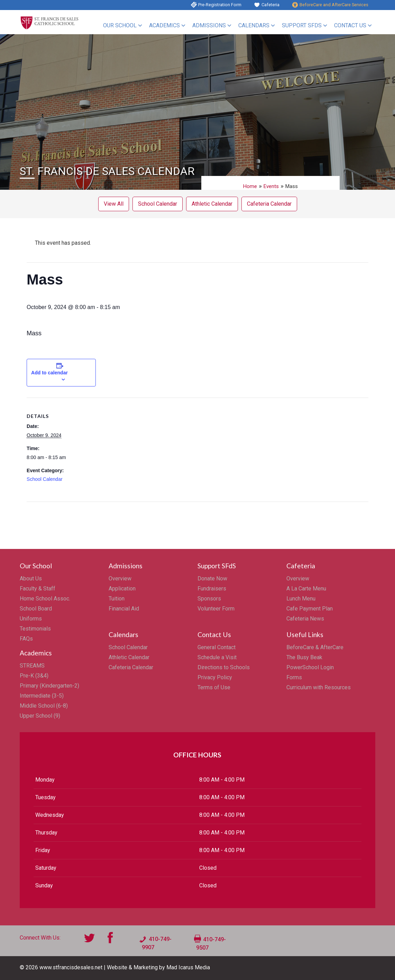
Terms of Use (214, 687)
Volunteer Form (216, 609)
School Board (36, 609)
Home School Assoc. (45, 599)
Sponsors (209, 599)
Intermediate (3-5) (42, 696)
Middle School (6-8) (44, 706)
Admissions (209, 25)
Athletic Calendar (212, 204)
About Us (31, 578)
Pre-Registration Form (220, 5)
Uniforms (31, 619)
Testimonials (35, 629)
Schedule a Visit (217, 657)
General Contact (217, 647)
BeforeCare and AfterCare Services (334, 5)
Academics (164, 25)
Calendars (254, 25)
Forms (294, 677)
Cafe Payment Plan (310, 609)
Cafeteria (270, 5)
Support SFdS (302, 25)
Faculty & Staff (38, 589)
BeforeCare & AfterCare (315, 647)
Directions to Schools (224, 667)
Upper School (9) (40, 716)
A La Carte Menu (306, 589)
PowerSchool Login (310, 667)
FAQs (26, 639)
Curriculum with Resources (319, 687)
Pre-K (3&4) (34, 676)
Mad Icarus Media (188, 967)
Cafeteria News (305, 619)
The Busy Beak (304, 657)
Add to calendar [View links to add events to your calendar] (49, 373)
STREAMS (32, 666)
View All (114, 204)
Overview (120, 578)
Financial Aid (124, 609)
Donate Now (212, 578)
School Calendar (158, 204)
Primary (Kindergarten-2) (49, 686)
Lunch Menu (301, 599)
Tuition (117, 599)
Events (271, 186)
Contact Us (350, 25)
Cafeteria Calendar (269, 204)
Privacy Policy (215, 677)
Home (250, 186)
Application (122, 589)
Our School (120, 25)
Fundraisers (212, 589)
